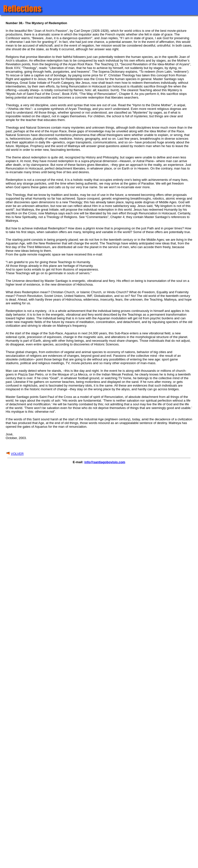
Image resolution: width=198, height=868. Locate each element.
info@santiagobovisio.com (105, 462)
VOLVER (17, 454)
